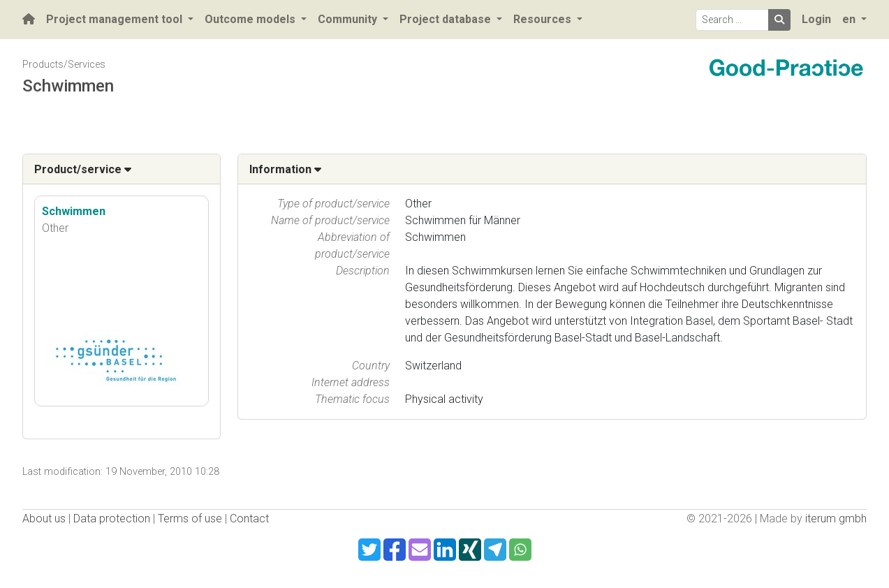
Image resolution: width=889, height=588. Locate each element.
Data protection (112, 519)
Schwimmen (74, 211)
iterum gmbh (836, 519)
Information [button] (285, 169)
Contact (249, 519)
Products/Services (64, 65)
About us (44, 519)
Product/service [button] (83, 169)
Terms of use (190, 519)
